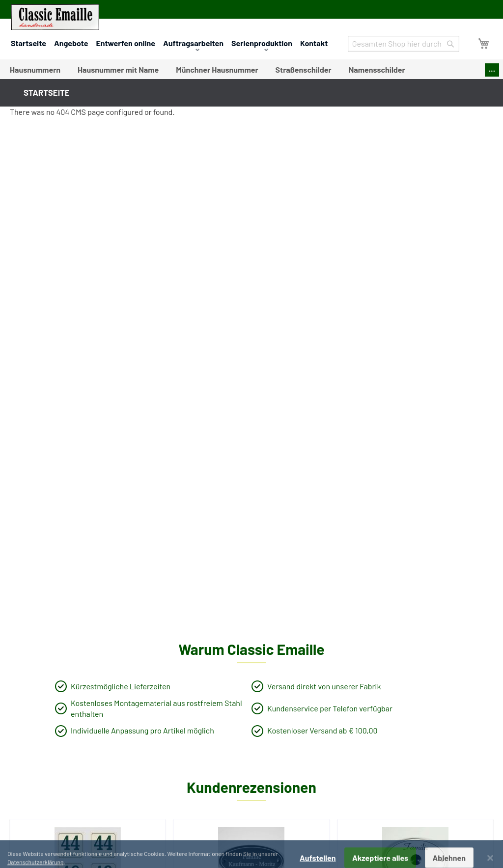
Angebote (71, 43)
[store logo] (55, 17)
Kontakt (314, 43)
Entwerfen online (126, 43)
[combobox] (404, 44)
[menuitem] (35, 70)
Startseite (28, 43)
